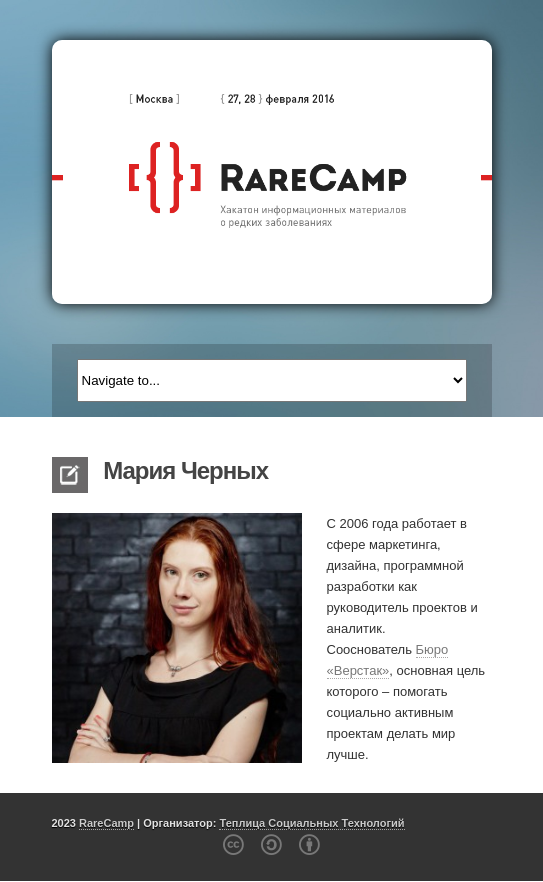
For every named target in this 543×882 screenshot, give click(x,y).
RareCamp (106, 823)
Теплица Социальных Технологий (311, 823)
